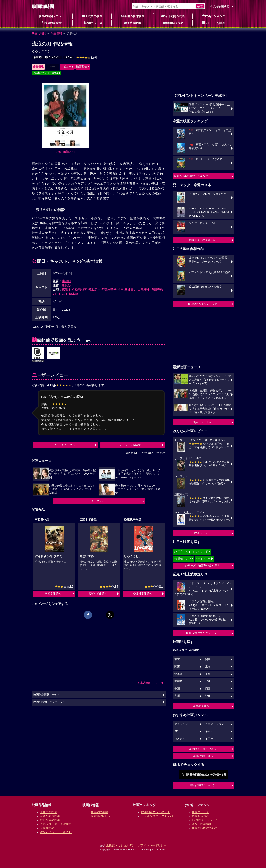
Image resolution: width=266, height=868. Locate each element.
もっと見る (98, 501)
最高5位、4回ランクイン (47, 57)
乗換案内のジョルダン (120, 845)
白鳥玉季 (144, 290)
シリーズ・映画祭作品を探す (202, 566)
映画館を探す (51, 23)
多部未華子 (109, 290)
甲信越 (178, 681)
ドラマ (68, 57)
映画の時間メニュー (51, 16)
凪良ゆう (68, 285)
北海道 (178, 674)
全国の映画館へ (202, 706)
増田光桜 (157, 290)
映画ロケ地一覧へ (202, 756)
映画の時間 (39, 33)
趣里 (120, 290)
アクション (181, 724)
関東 (208, 659)
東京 (177, 659)
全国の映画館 (99, 812)
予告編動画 (133, 23)
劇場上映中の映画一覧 (202, 240)
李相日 (66, 281)
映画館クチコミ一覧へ (202, 749)
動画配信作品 (173, 23)
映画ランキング (214, 16)
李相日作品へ (53, 594)
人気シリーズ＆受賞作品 (56, 824)
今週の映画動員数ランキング (191, 176)
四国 (208, 689)
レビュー (66, 66)
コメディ (180, 739)
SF (176, 731)
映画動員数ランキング (156, 812)
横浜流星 (94, 290)
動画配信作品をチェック (202, 304)
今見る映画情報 (202, 824)
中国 (177, 689)
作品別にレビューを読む (56, 832)
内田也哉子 (60, 294)
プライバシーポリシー (152, 845)
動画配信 (82, 66)
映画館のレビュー (102, 816)
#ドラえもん (181, 552)
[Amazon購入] (65, 152)
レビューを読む (214, 23)
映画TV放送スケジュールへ (202, 633)
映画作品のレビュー (53, 828)
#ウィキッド (201, 552)
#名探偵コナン (182, 559)
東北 (208, 674)
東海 (208, 667)
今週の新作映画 (133, 16)
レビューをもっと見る (64, 445)
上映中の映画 (92, 16)
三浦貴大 (131, 290)
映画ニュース (92, 23)
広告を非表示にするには (148, 683)
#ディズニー (203, 559)
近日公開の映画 (173, 16)
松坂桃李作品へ (143, 594)
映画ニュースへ (202, 422)
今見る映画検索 (220, 6)
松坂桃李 (81, 290)
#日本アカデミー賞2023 (47, 73)
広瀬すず (68, 290)
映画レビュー (202, 533)
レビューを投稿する (131, 445)
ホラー (209, 739)
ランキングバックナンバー (158, 816)
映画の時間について (202, 785)
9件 (87, 58)
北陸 (208, 681)
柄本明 (73, 294)
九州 (177, 696)
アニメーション (214, 724)
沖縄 (208, 696)
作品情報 (56, 33)
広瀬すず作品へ (98, 594)
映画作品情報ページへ (47, 695)
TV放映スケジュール (205, 820)
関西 (177, 667)
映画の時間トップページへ (49, 702)
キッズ (209, 731)
